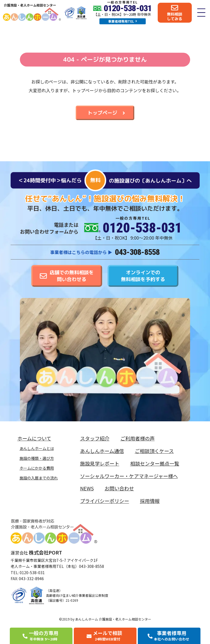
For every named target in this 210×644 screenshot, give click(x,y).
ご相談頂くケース (154, 451)
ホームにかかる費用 (37, 468)
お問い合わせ (119, 488)
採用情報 (150, 501)
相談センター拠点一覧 (155, 463)
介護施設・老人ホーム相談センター (30, 5)
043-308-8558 (137, 252)
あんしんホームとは (37, 448)
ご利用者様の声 (138, 438)
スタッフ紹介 (95, 438)
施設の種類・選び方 (37, 458)
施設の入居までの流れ (39, 478)
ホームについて (36, 438)
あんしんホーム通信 (102, 451)
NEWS (87, 488)
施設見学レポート (100, 463)
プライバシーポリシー (105, 501)
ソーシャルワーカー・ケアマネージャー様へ (129, 476)
